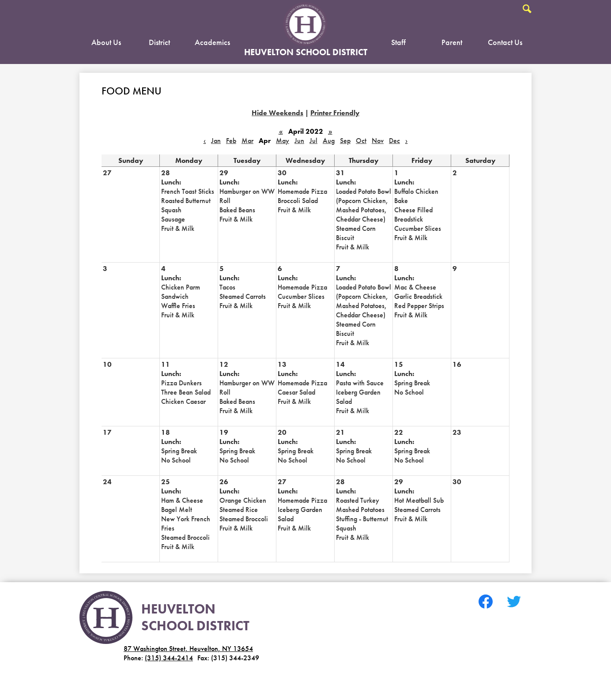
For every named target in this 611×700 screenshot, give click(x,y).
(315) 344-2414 (169, 658)
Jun (299, 141)
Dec (394, 141)
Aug (329, 141)
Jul (313, 141)
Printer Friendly (335, 113)
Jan (216, 141)
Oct (361, 141)
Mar (247, 141)
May (283, 141)
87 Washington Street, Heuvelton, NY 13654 (188, 649)
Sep (345, 141)
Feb (231, 141)
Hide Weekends (277, 113)
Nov (378, 141)
